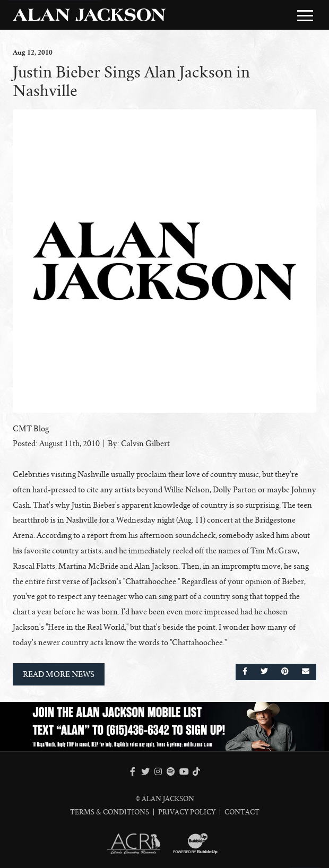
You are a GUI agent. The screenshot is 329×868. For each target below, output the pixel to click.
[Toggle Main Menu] (305, 15)
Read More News (59, 674)
